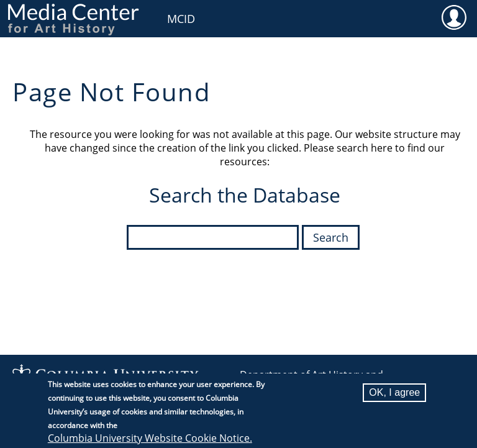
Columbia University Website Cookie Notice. (150, 441)
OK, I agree (394, 395)
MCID (181, 19)
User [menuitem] (454, 17)
